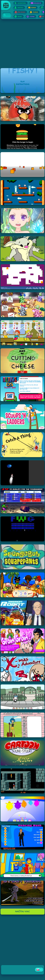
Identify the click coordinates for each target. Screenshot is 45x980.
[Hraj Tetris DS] (22, 389)
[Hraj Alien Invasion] (22, 473)
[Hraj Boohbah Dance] (22, 809)
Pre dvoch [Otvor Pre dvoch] (21, 12)
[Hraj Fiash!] (22, 81)
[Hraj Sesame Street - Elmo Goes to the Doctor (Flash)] (22, 865)
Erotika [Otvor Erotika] (20, 8)
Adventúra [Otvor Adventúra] (22, 3)
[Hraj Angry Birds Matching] (22, 109)
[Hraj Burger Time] (22, 137)
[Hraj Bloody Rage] (22, 501)
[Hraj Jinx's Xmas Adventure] (22, 669)
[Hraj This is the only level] (22, 277)
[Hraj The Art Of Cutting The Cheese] (22, 361)
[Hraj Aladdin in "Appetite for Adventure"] (22, 753)
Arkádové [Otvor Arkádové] (37, 3)
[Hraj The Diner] (22, 333)
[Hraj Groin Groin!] (22, 641)
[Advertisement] (22, 45)
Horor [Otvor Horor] (33, 8)
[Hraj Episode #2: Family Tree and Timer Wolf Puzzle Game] (22, 249)
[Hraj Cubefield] (22, 165)
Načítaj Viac (23, 912)
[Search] (5, 15)
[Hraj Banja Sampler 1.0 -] (22, 585)
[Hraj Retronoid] (22, 529)
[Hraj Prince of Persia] (22, 781)
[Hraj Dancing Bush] (22, 837)
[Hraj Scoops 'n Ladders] (22, 417)
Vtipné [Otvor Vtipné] (32, 17)
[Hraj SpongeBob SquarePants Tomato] (22, 557)
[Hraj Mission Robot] (22, 613)
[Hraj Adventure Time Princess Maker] (22, 725)
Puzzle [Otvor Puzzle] (35, 12)
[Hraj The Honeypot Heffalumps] (22, 305)
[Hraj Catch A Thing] (22, 445)
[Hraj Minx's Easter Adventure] (22, 697)
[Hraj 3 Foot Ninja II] (22, 893)
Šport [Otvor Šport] (20, 17)
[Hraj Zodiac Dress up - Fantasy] (22, 221)
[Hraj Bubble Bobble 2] (22, 193)
